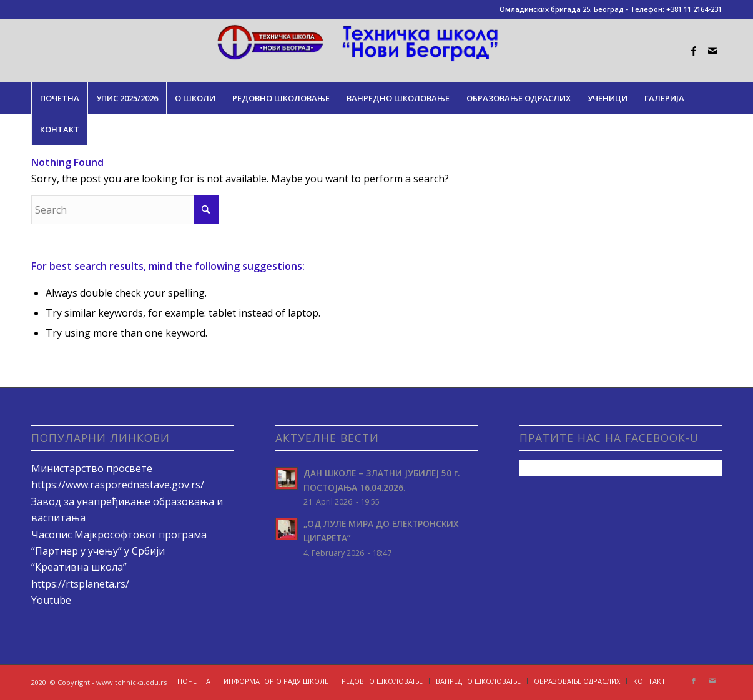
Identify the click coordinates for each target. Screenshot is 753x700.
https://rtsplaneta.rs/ (80, 584)
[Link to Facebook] (694, 51)
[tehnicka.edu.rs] (377, 51)
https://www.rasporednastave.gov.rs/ (118, 485)
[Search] (125, 210)
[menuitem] (59, 98)
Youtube (51, 600)
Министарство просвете (92, 468)
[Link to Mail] (712, 51)
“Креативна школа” (79, 567)
